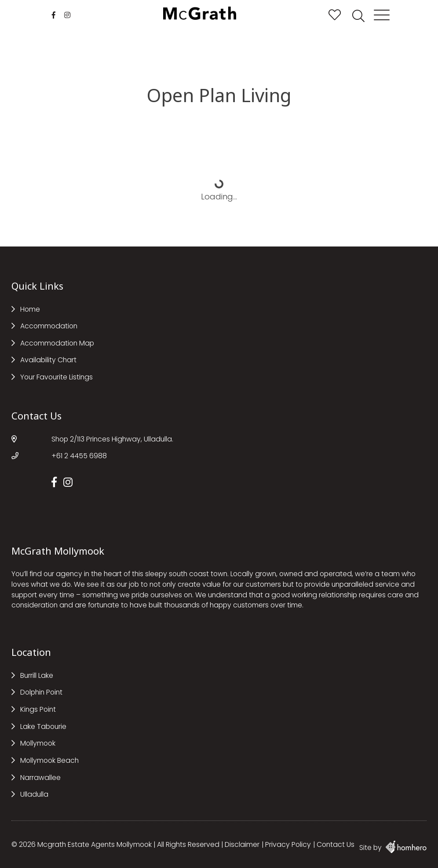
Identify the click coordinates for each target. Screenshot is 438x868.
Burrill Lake (37, 675)
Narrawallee (40, 778)
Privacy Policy (288, 844)
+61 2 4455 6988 (79, 456)
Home (30, 309)
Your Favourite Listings (57, 377)
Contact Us (336, 844)
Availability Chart (48, 360)
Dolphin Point (41, 692)
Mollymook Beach (49, 760)
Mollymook (38, 743)
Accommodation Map (57, 343)
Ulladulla (34, 794)
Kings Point (38, 709)
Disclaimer (242, 844)
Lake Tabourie (43, 726)
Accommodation (49, 326)
